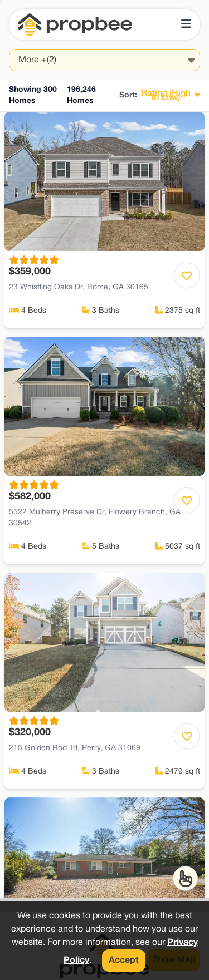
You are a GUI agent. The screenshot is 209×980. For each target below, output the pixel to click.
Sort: (128, 95)
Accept (124, 961)
